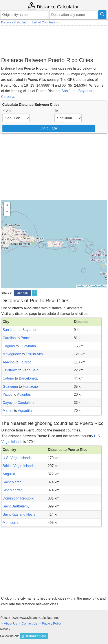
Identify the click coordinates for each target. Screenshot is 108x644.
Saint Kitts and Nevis (19, 514)
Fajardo (25, 362)
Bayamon (86, 91)
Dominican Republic (18, 498)
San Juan (69, 91)
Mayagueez (12, 354)
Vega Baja (30, 370)
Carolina (8, 97)
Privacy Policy (52, 623)
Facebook (22, 293)
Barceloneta (28, 378)
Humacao (30, 387)
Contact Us (29, 623)
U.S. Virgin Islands (17, 458)
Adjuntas (24, 394)
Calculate (49, 128)
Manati (8, 411)
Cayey (8, 403)
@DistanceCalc (34, 636)
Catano (8, 378)
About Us (10, 623)
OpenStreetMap (97, 286)
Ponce (26, 338)
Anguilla (9, 474)
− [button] (7, 212)
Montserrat (11, 523)
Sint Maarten (13, 490)
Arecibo (9, 362)
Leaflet (81, 286)
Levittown (10, 370)
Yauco (7, 394)
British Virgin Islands (19, 466)
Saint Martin (12, 482)
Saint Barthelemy (16, 506)
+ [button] (7, 206)
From (6, 110)
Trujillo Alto (34, 354)
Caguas (9, 346)
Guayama (10, 387)
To (56, 110)
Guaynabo (28, 346)
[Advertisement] (54, 41)
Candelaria (26, 403)
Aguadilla (25, 411)
